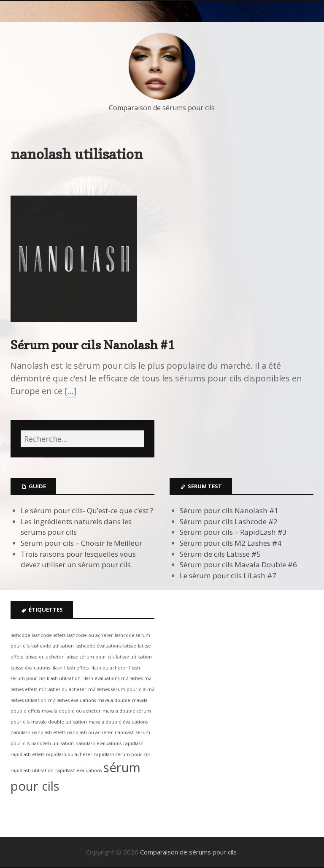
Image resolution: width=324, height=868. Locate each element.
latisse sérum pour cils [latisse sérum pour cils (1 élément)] (90, 657)
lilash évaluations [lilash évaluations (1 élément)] (101, 678)
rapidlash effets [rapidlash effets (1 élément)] (27, 754)
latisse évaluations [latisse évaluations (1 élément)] (30, 668)
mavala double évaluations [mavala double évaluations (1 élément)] (118, 722)
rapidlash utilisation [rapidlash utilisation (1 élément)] (32, 770)
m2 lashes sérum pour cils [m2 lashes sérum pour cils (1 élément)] (117, 689)
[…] (70, 391)
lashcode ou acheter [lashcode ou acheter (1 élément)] (90, 635)
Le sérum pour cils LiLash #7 (228, 575)
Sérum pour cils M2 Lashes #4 (231, 543)
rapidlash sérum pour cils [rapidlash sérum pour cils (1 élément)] (122, 754)
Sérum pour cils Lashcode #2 (229, 521)
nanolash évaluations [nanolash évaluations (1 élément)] (99, 743)
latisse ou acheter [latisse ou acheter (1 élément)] (44, 657)
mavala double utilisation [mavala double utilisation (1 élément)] (59, 722)
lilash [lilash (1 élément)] (57, 668)
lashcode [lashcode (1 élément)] (20, 635)
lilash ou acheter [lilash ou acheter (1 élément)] (109, 668)
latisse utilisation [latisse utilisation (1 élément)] (134, 657)
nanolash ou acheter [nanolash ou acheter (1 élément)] (90, 732)
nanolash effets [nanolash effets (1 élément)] (49, 732)
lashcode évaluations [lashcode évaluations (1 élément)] (99, 646)
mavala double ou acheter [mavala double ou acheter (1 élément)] (71, 711)
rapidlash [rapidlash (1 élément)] (133, 743)
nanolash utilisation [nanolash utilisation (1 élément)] (53, 743)
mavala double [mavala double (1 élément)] (114, 700)
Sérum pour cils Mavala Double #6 (238, 565)
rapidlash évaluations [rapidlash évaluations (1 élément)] (78, 770)
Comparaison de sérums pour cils (162, 108)
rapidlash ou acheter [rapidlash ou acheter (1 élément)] (69, 754)
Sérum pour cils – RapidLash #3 (233, 532)
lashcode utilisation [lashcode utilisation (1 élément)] (53, 646)
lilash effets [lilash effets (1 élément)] (76, 668)
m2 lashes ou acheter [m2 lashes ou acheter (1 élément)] (63, 689)
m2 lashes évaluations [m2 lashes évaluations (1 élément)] (72, 700)
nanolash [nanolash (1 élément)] (20, 732)
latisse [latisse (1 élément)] (130, 646)
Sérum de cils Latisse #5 (220, 554)
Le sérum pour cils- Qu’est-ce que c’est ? (87, 510)
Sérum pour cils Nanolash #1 (93, 345)
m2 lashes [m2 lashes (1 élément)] (132, 678)
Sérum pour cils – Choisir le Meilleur (81, 543)
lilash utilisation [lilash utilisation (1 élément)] (64, 678)
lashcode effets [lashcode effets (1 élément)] (49, 635)
